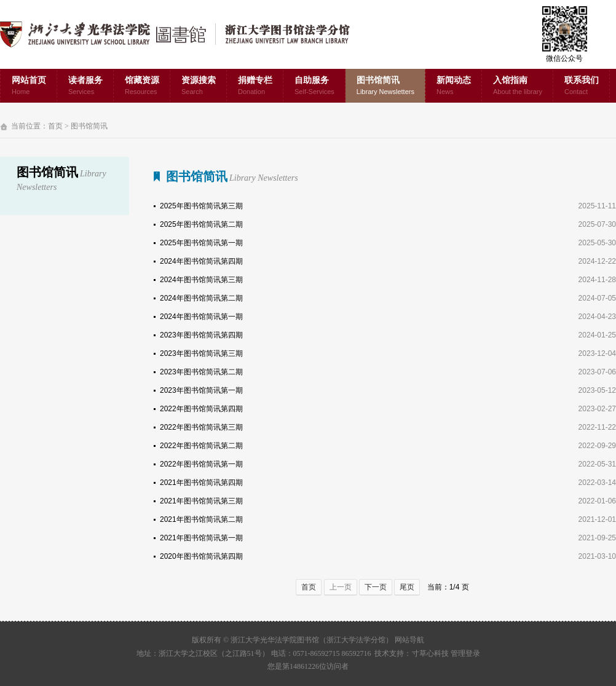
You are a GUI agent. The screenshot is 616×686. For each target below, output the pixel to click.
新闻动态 (454, 86)
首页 (55, 126)
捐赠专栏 (255, 86)
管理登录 (465, 653)
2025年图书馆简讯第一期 (201, 243)
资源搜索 (199, 86)
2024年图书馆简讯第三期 (201, 280)
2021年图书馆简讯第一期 (201, 538)
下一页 (376, 587)
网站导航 (409, 640)
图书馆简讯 (385, 86)
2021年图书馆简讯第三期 (201, 501)
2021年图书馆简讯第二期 (201, 519)
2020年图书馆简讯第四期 (201, 556)
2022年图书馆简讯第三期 (201, 427)
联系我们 (582, 86)
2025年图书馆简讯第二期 (201, 224)
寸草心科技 (430, 653)
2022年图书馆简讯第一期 (201, 464)
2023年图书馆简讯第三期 (201, 353)
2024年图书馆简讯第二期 (201, 298)
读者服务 (85, 86)
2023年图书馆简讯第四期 (201, 335)
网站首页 (29, 86)
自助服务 (314, 86)
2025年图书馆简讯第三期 (201, 206)
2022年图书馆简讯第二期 (201, 446)
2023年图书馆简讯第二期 (201, 372)
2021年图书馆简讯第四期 (201, 483)
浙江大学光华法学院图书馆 (185, 34)
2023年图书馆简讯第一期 (201, 390)
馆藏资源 (142, 86)
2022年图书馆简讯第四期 (201, 409)
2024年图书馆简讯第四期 (201, 261)
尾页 (407, 587)
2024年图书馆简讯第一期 (201, 317)
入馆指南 (518, 86)
